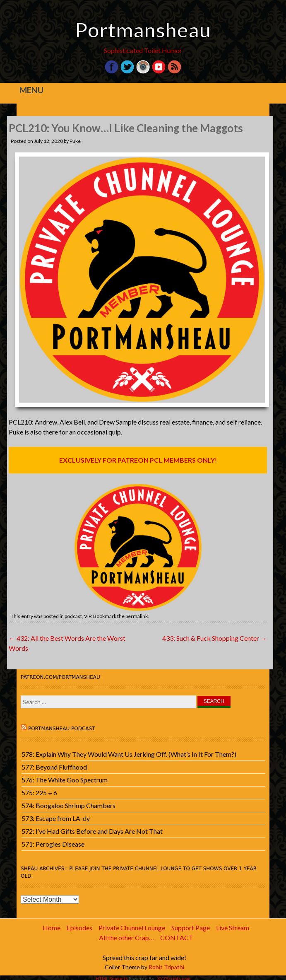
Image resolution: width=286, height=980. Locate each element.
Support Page (191, 928)
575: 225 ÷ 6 (39, 793)
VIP (88, 616)
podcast (73, 616)
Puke (75, 141)
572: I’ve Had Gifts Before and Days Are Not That (92, 831)
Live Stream (233, 928)
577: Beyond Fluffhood (54, 767)
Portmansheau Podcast (62, 729)
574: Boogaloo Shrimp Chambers (68, 805)
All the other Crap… (126, 938)
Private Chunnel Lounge (132, 928)
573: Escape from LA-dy (56, 818)
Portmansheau (143, 30)
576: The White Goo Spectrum (65, 780)
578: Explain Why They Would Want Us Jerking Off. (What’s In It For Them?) (129, 754)
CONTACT (177, 938)
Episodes (79, 928)
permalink (137, 616)
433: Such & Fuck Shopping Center (215, 638)
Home (52, 928)
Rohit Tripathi (166, 967)
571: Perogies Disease (53, 844)
